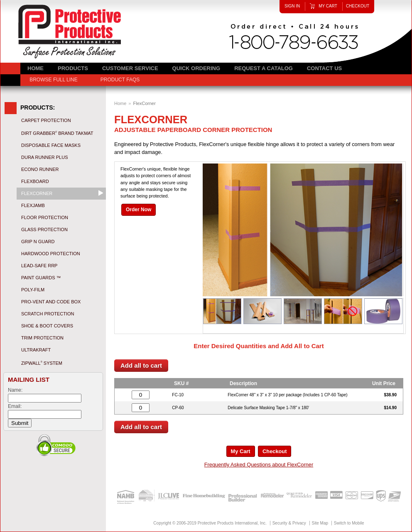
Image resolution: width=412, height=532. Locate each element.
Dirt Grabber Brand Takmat (57, 133)
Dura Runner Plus (44, 157)
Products (73, 68)
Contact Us (324, 68)
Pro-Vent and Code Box (51, 302)
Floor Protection (45, 217)
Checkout (358, 6)
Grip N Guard (38, 242)
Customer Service (130, 68)
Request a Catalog (264, 68)
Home (120, 103)
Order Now (139, 210)
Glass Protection (44, 229)
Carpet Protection (46, 120)
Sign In (292, 6)
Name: (15, 390)
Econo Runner (40, 169)
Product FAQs (120, 80)
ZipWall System (42, 363)
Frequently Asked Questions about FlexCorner (259, 465)
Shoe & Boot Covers (47, 326)
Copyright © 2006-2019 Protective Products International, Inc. (210, 523)
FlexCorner (37, 193)
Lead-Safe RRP (39, 266)
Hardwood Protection (51, 254)
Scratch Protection (48, 314)
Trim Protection (42, 338)
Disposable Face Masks (51, 145)
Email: (15, 406)
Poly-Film (33, 290)
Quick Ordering (196, 68)
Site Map (320, 523)
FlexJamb (33, 205)
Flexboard (35, 181)
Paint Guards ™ (41, 278)
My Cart (328, 6)
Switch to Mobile (349, 523)
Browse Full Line (54, 80)
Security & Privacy (289, 523)
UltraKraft (36, 350)
